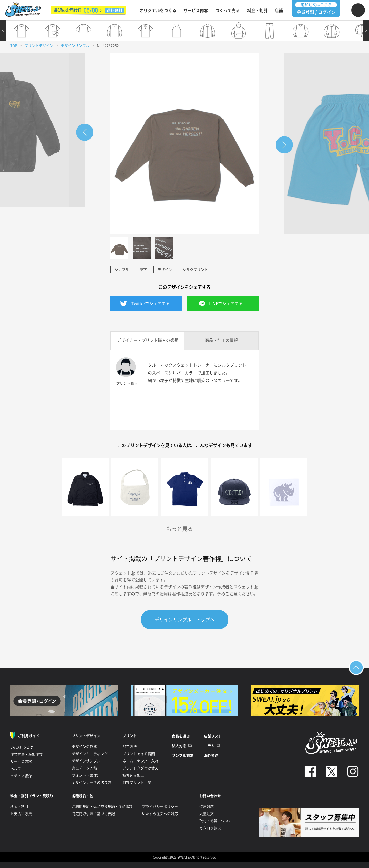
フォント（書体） (86, 775)
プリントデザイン (39, 46)
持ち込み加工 (133, 775)
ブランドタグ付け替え (140, 768)
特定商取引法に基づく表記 (93, 814)
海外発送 (211, 755)
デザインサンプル (75, 46)
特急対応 (207, 807)
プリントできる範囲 (139, 754)
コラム (209, 746)
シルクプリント (195, 270)
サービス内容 (196, 10)
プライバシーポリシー (160, 807)
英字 (143, 270)
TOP (14, 46)
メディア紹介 (21, 776)
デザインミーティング (90, 754)
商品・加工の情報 (221, 340)
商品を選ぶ (181, 736)
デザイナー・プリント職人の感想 (148, 340)
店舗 (279, 10)
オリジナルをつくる (158, 10)
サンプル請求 (183, 755)
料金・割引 (257, 10)
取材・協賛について (216, 821)
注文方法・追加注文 (26, 754)
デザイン (165, 270)
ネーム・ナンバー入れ (140, 761)
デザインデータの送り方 (91, 782)
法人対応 (179, 746)
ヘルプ (16, 769)
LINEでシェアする (226, 304)
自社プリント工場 (137, 782)
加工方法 (130, 747)
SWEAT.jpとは (22, 747)
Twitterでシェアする (150, 304)
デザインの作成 (84, 747)
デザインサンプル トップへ (184, 620)
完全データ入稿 (84, 768)
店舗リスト (213, 736)
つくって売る (228, 10)
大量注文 (207, 814)
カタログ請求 (210, 828)
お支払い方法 (21, 814)
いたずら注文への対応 (160, 814)
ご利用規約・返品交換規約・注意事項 (102, 807)
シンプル (122, 270)
